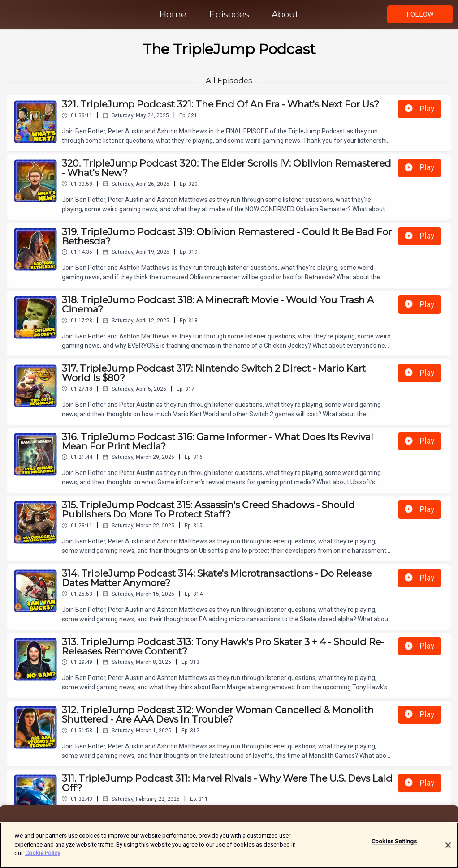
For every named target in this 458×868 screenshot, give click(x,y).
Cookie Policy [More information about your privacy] (43, 854)
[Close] (448, 847)
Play (419, 109)
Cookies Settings (394, 843)
